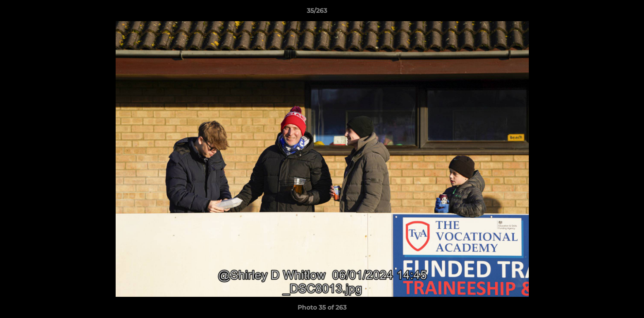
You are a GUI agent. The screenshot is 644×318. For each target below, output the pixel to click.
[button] (607, 13)
